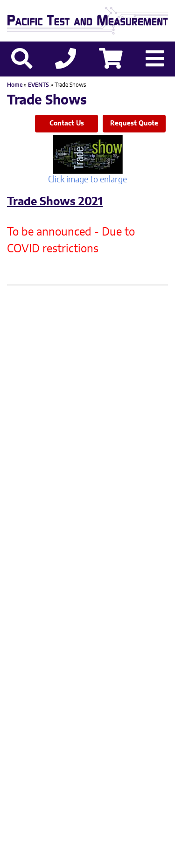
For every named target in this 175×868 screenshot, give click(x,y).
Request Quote (134, 124)
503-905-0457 (136, 676)
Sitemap (116, 707)
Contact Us (67, 124)
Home (15, 85)
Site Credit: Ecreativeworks (88, 722)
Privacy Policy (69, 707)
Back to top (87, 853)
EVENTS (38, 85)
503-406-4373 (63, 676)
